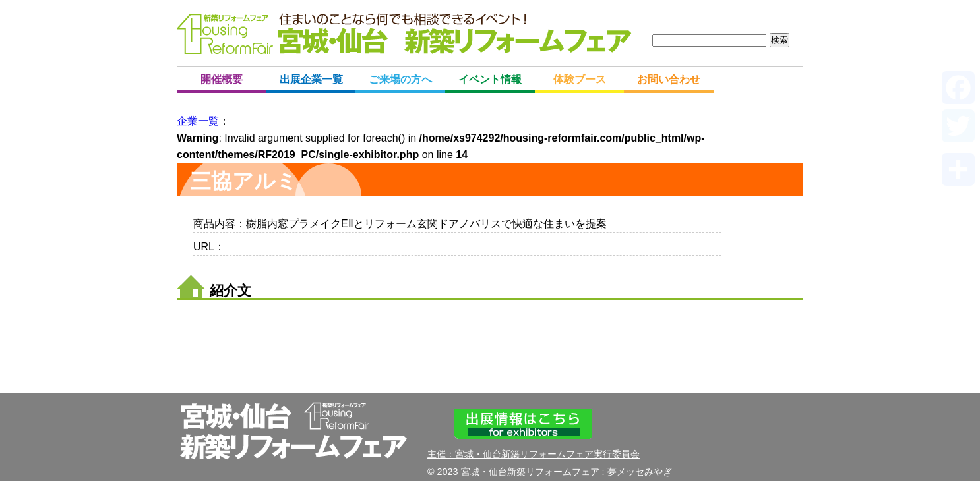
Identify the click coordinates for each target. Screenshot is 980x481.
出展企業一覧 (311, 79)
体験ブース (580, 79)
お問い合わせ (669, 79)
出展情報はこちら (523, 424)
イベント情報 (490, 79)
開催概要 (222, 79)
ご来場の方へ (400, 79)
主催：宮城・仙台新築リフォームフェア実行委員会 (534, 454)
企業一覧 (198, 121)
